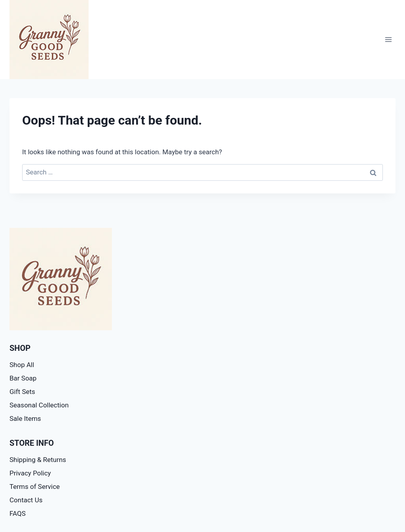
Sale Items (25, 418)
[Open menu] (388, 39)
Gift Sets (22, 392)
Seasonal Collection (39, 405)
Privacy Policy (30, 473)
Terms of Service (35, 487)
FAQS (18, 513)
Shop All (22, 365)
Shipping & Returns (38, 460)
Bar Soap (23, 378)
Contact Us (26, 500)
